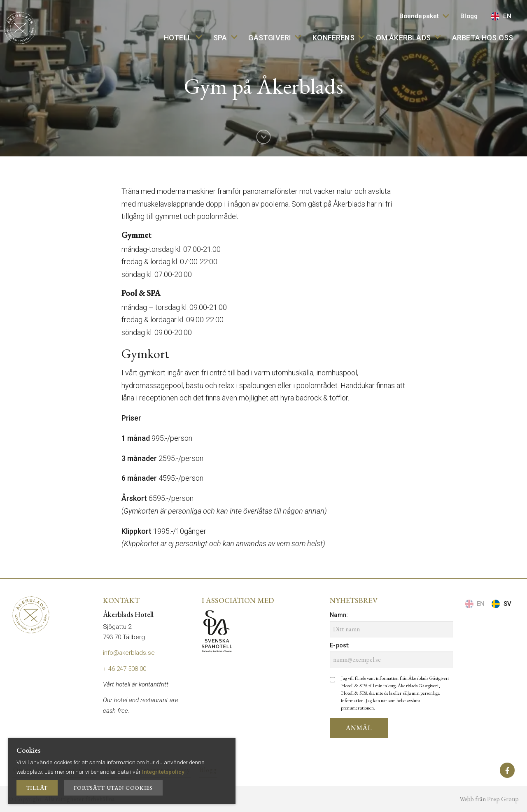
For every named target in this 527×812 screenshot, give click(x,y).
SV (501, 604)
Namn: (339, 615)
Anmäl (359, 728)
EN (501, 16)
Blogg (469, 16)
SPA (225, 38)
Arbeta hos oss (483, 38)
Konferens (338, 38)
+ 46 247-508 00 (125, 669)
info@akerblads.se (129, 653)
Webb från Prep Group (489, 799)
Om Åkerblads (408, 38)
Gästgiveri (275, 38)
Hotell (183, 38)
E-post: (340, 645)
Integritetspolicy (163, 772)
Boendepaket (424, 16)
